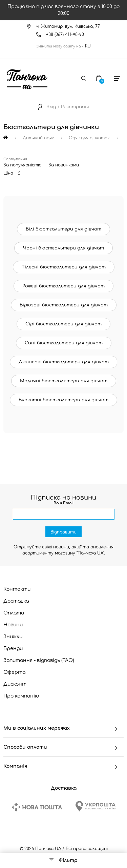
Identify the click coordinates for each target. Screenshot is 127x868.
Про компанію (21, 696)
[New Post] (37, 807)
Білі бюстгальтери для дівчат (63, 229)
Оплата (14, 613)
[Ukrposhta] (96, 806)
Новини (13, 625)
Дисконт (15, 684)
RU (88, 46)
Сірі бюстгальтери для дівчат (63, 324)
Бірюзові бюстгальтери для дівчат (64, 305)
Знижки (13, 637)
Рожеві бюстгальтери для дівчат (63, 286)
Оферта (14, 672)
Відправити (63, 532)
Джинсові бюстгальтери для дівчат (64, 362)
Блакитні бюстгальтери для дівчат (63, 400)
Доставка (16, 601)
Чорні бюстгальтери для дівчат (63, 248)
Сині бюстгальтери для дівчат (64, 343)
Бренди (13, 649)
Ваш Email (63, 503)
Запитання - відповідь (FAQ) (39, 660)
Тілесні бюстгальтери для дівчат (64, 267)
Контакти (17, 589)
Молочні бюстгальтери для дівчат (64, 381)
